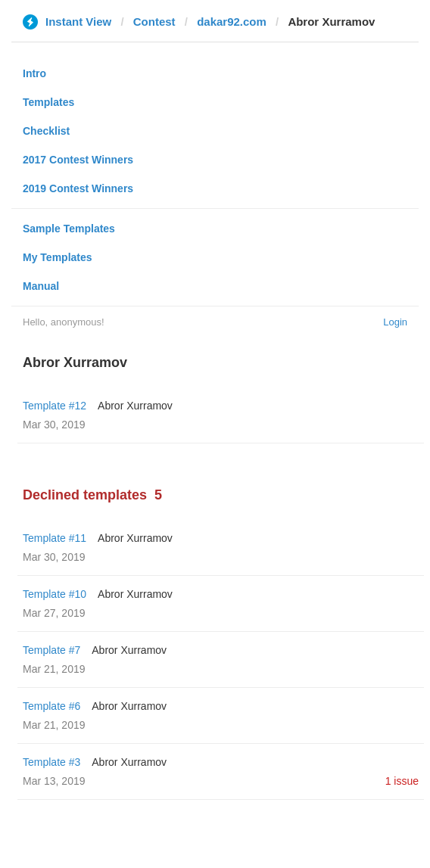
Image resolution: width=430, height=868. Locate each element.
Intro (34, 73)
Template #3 (51, 762)
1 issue (402, 781)
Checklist (46, 131)
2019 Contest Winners (78, 188)
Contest (154, 22)
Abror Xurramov (135, 406)
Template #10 (55, 594)
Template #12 (55, 406)
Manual (41, 286)
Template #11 (55, 538)
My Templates (58, 257)
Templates (48, 102)
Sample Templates (69, 229)
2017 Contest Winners (78, 160)
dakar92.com (232, 22)
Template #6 (51, 706)
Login (395, 322)
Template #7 (51, 650)
